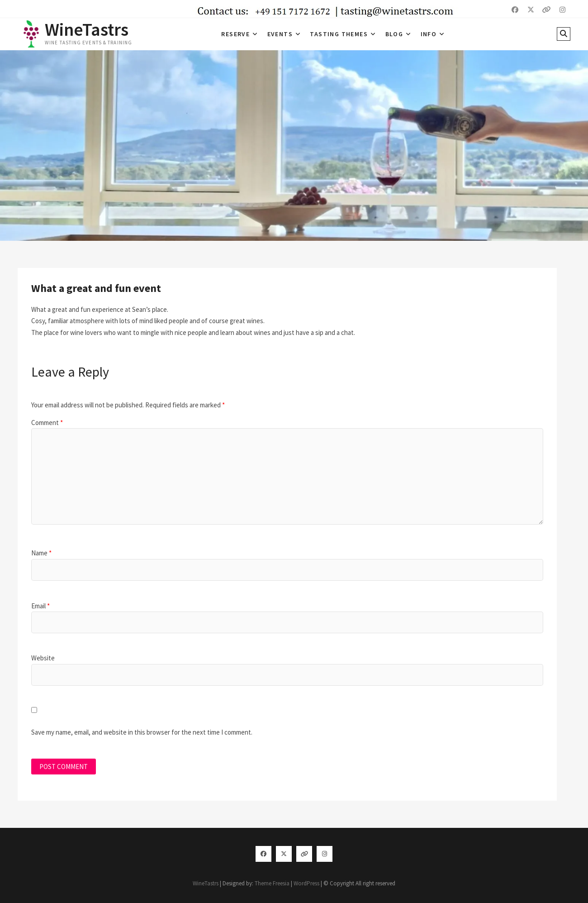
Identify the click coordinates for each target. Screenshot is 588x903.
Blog (394, 34)
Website (43, 658)
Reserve (235, 34)
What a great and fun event (96, 288)
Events (280, 34)
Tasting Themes (339, 34)
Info (429, 34)
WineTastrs (87, 29)
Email (40, 606)
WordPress (306, 883)
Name (41, 553)
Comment (47, 423)
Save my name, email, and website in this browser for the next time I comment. (142, 732)
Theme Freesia (272, 883)
